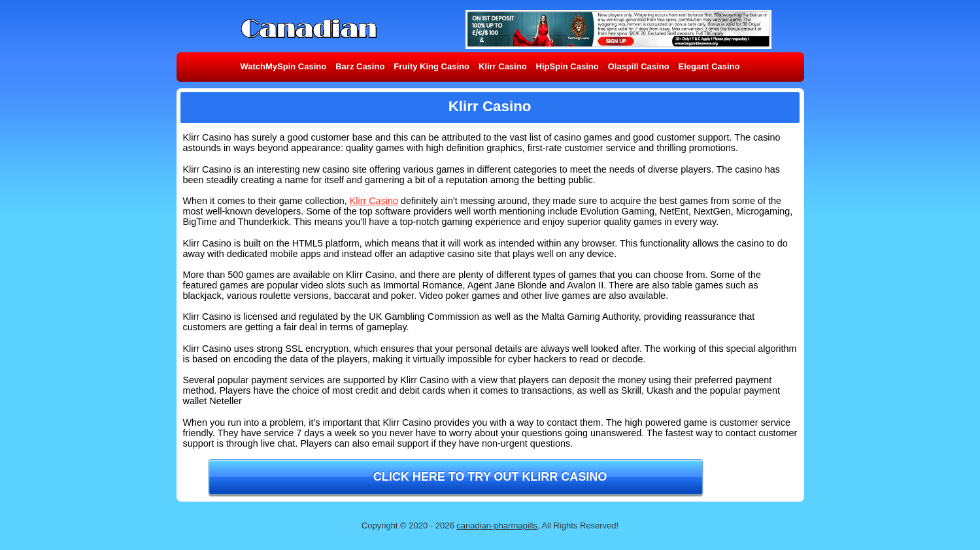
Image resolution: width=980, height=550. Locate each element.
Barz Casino (360, 66)
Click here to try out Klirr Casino (490, 477)
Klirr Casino (503, 66)
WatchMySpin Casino (284, 66)
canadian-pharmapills (497, 525)
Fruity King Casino (431, 66)
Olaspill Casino (639, 66)
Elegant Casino (709, 66)
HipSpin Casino (567, 66)
